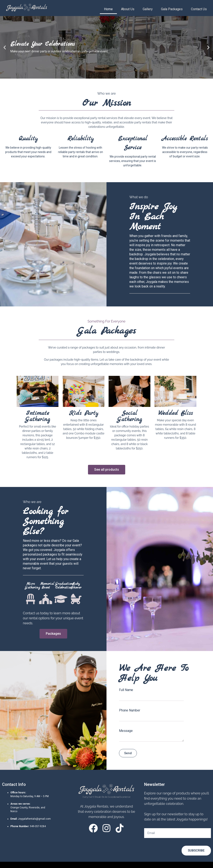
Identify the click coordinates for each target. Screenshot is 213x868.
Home (108, 9)
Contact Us (199, 9)
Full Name (126, 690)
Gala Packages (172, 9)
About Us (128, 9)
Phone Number (130, 710)
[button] (5, 47)
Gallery (148, 9)
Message (126, 731)
